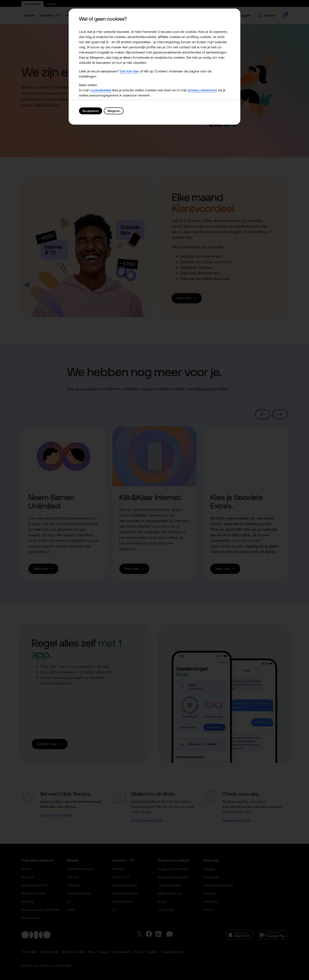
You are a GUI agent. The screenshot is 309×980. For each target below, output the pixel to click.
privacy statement (202, 90)
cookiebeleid (101, 90)
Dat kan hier (130, 71)
